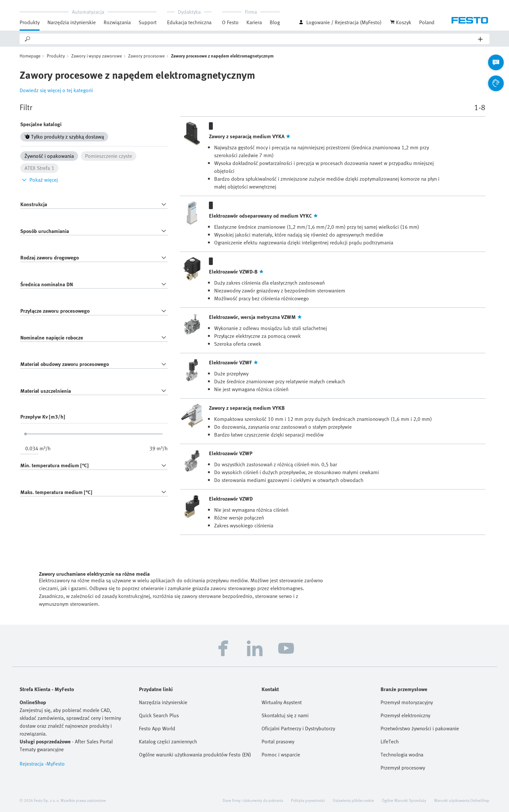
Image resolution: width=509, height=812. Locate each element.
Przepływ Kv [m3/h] (43, 417)
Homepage (30, 56)
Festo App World (157, 728)
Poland (427, 22)
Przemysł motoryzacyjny (407, 702)
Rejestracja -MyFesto (42, 764)
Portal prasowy (278, 741)
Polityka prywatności (308, 800)
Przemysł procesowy (403, 768)
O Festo (230, 22)
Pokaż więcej (39, 180)
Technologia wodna (402, 754)
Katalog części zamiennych (168, 741)
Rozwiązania (117, 22)
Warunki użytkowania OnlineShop (462, 800)
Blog (275, 22)
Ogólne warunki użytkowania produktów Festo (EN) (195, 754)
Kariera (254, 22)
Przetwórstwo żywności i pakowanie (420, 728)
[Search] (255, 39)
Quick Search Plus (159, 715)
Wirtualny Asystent (282, 702)
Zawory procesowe (146, 56)
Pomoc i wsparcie (281, 754)
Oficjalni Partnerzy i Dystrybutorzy (298, 728)
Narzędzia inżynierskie (72, 22)
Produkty (30, 22)
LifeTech (390, 741)
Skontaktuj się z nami (285, 715)
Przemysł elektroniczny (405, 715)
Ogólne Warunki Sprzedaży (404, 800)
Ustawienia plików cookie (353, 800)
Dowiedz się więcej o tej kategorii (56, 90)
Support (148, 22)
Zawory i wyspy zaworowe (97, 56)
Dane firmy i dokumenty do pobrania (253, 800)
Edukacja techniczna (189, 22)
